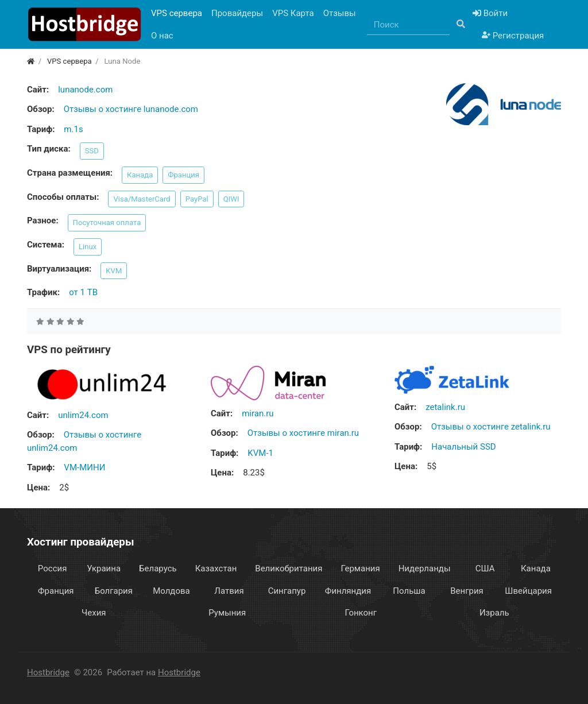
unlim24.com (83, 415)
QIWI (231, 199)
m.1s (73, 129)
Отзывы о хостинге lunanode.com (131, 109)
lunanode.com (85, 90)
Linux (88, 247)
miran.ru (258, 413)
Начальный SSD (463, 447)
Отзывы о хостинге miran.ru (303, 433)
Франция (183, 175)
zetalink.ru (445, 407)
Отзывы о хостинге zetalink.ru (491, 427)
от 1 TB (83, 292)
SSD (92, 151)
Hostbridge (48, 672)
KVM (114, 271)
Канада (140, 175)
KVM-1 (260, 453)
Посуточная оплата (107, 223)
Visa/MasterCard (142, 199)
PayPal (197, 199)
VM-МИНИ (84, 467)
